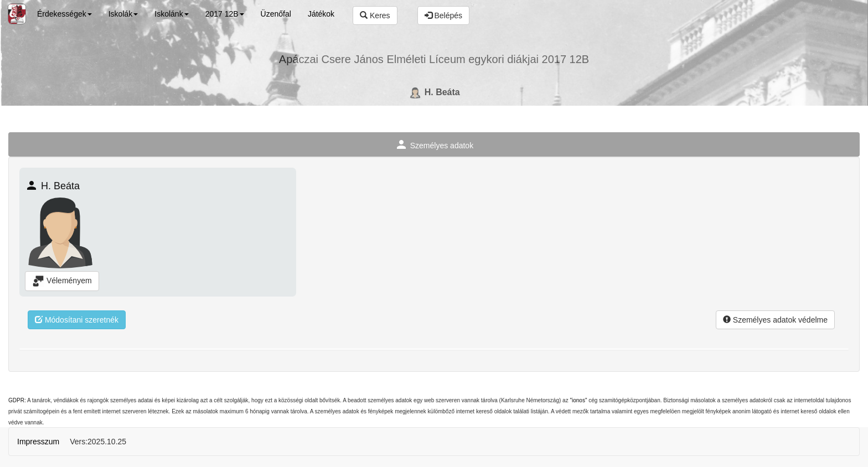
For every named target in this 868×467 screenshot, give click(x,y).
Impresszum (38, 442)
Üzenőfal (276, 14)
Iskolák (123, 14)
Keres (375, 15)
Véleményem (62, 281)
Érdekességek (64, 14)
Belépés (443, 15)
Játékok (321, 14)
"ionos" (578, 400)
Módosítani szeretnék (77, 320)
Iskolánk (171, 14)
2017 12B (225, 14)
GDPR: (17, 400)
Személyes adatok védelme (775, 320)
